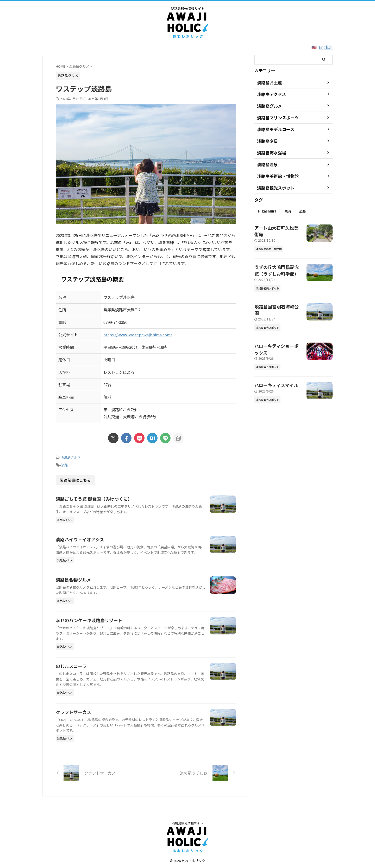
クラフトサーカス (72, 726)
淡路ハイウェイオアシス (79, 543)
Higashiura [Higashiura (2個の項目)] (267, 211)
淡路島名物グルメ (72, 589)
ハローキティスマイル (273, 361)
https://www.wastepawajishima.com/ (138, 335)
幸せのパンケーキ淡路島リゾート (87, 634)
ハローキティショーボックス (278, 329)
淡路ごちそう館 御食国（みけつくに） (92, 497)
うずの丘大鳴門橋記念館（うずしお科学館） (278, 262)
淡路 (64, 464)
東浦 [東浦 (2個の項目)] (288, 211)
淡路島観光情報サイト (187, 824)
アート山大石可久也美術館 (276, 227)
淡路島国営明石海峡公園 (274, 297)
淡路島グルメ (71, 457)
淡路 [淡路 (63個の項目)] (302, 211)
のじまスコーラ (70, 680)
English (326, 47)
